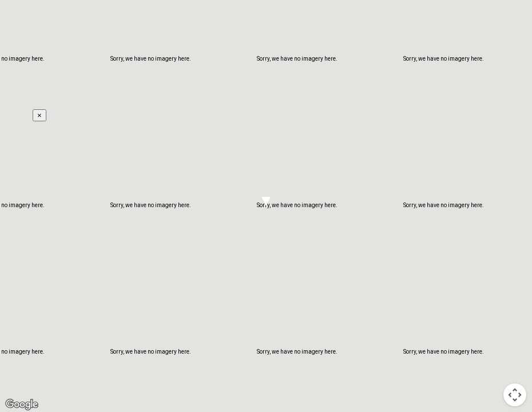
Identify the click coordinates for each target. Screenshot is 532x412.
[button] (266, 201)
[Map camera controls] (515, 395)
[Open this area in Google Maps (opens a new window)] (22, 405)
